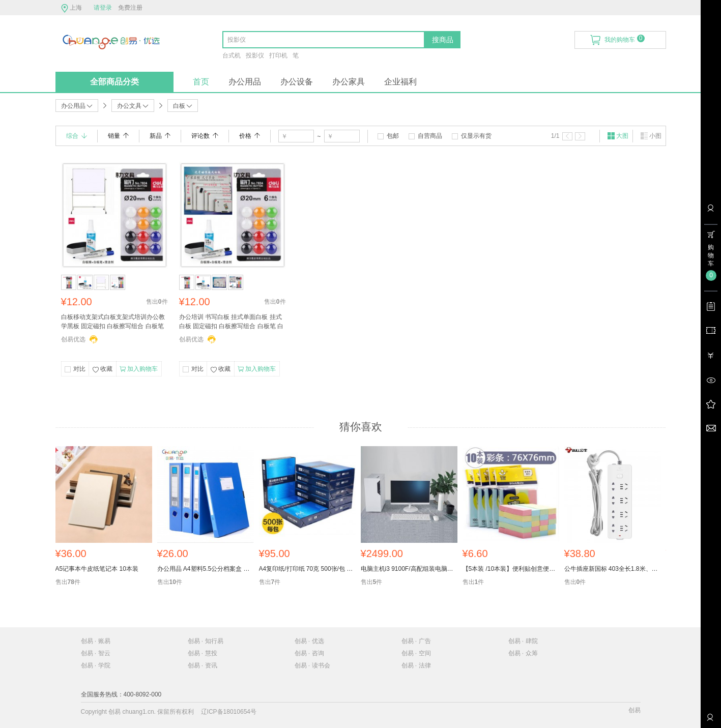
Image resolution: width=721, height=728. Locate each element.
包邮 (393, 136)
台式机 (232, 55)
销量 (118, 136)
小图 (651, 136)
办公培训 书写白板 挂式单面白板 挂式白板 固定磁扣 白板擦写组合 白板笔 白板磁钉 (231, 323)
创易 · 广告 (416, 641)
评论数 (205, 136)
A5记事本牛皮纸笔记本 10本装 (97, 569)
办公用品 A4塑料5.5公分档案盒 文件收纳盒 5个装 (206, 569)
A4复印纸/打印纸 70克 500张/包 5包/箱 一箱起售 (307, 569)
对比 (79, 369)
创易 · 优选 (309, 641)
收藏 (102, 370)
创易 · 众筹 (523, 653)
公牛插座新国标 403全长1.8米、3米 (613, 569)
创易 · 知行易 (206, 641)
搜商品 (443, 40)
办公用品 (245, 82)
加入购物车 (139, 369)
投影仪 (255, 55)
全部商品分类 (114, 82)
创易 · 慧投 (203, 653)
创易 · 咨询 (309, 653)
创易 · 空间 (416, 653)
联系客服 (710, 721)
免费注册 (130, 8)
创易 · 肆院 (523, 641)
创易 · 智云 (96, 653)
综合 (77, 136)
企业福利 (400, 82)
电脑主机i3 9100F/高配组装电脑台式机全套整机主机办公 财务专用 (409, 569)
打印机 (278, 55)
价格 (250, 136)
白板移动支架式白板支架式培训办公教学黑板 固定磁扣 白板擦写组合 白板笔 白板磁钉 (113, 323)
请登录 (103, 8)
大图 (618, 136)
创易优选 (73, 339)
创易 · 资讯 (203, 665)
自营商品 (430, 136)
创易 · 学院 (96, 665)
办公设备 (297, 82)
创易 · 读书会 (312, 665)
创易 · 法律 (416, 665)
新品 (160, 136)
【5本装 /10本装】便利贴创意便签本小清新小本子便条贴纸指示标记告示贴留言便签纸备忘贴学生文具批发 (511, 569)
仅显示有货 (476, 136)
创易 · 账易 (96, 641)
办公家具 (349, 82)
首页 (201, 82)
